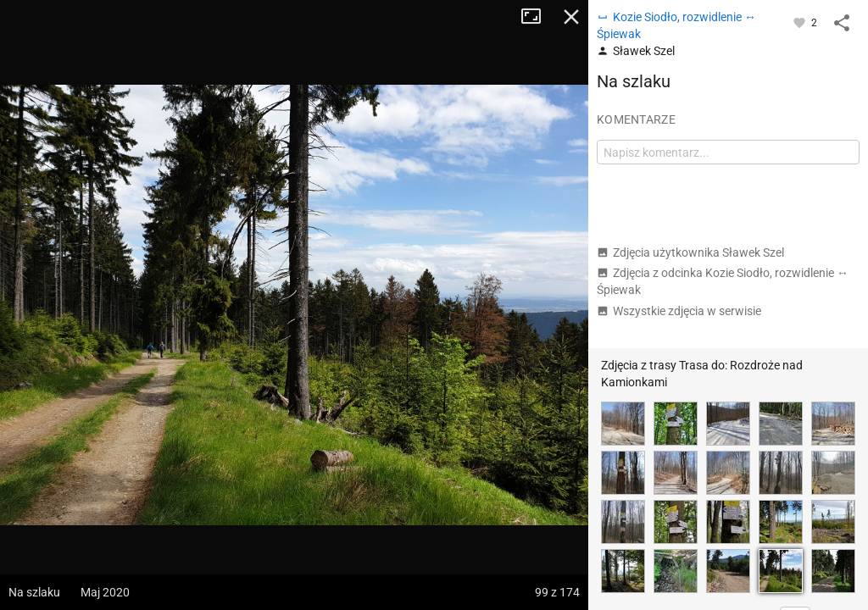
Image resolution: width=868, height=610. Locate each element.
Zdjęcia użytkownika (690, 252)
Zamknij (571, 17)
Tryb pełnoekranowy (537, 17)
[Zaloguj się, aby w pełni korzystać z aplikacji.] (801, 22)
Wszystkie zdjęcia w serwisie (679, 311)
